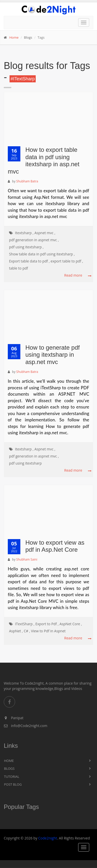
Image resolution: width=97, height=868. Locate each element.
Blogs (9, 768)
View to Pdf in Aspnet (48, 631)
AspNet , (16, 631)
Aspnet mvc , (45, 233)
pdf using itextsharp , (26, 247)
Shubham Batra (27, 181)
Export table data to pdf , (29, 261)
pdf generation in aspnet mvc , (34, 240)
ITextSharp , (25, 624)
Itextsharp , (24, 233)
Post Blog (13, 784)
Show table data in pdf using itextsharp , (42, 254)
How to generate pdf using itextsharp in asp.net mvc (53, 355)
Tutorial (12, 777)
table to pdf (18, 268)
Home (14, 37)
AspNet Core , (71, 624)
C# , (27, 631)
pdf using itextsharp (25, 463)
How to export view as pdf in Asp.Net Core (55, 546)
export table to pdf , (67, 261)
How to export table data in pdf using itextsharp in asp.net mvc (44, 161)
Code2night (48, 838)
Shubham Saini (27, 559)
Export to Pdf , (47, 624)
